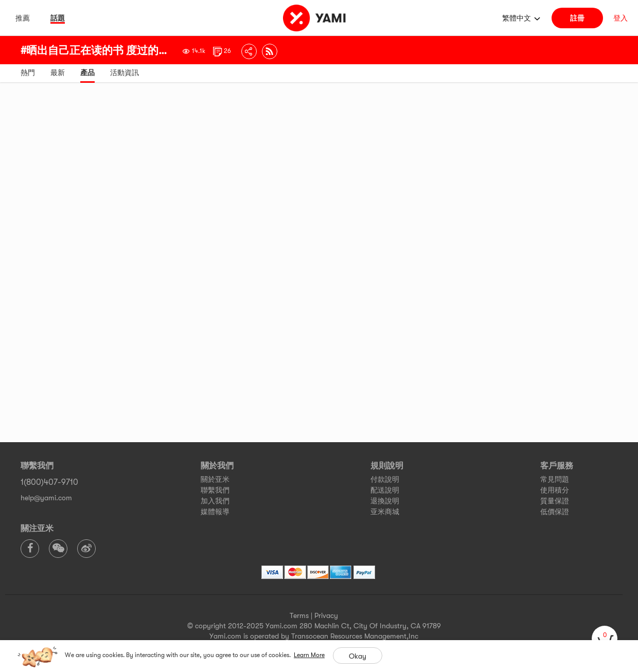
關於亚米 (215, 479)
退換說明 (385, 501)
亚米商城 (385, 512)
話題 (58, 18)
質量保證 (555, 501)
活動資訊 (125, 72)
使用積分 (555, 490)
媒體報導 (215, 512)
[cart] (605, 639)
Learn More (309, 655)
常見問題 (555, 479)
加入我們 (215, 501)
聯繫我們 (215, 490)
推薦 (23, 18)
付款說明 (385, 479)
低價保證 (555, 512)
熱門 (28, 72)
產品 (87, 72)
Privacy (326, 615)
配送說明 (385, 490)
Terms (299, 615)
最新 (58, 72)
